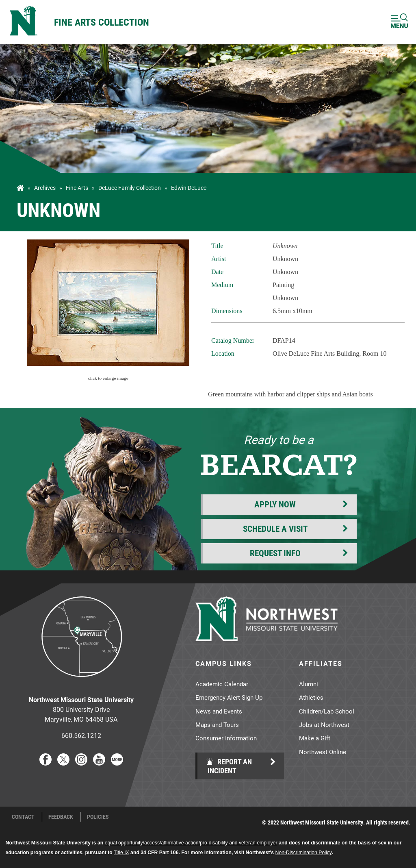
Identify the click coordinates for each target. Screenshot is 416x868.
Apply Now (275, 504)
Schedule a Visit (275, 529)
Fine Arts (77, 188)
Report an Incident (229, 766)
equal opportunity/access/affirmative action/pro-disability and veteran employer (191, 843)
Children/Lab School (327, 711)
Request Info (275, 553)
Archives (45, 188)
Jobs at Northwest (324, 724)
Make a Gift (315, 738)
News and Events (219, 711)
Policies (98, 817)
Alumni (309, 684)
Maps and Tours (217, 724)
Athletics (311, 697)
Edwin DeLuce (189, 188)
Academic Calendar (222, 684)
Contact (23, 817)
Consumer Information (226, 738)
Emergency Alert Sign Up (229, 697)
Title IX (121, 853)
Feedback (61, 817)
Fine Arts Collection (102, 22)
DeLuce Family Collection (130, 188)
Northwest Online (323, 752)
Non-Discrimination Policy (304, 853)
